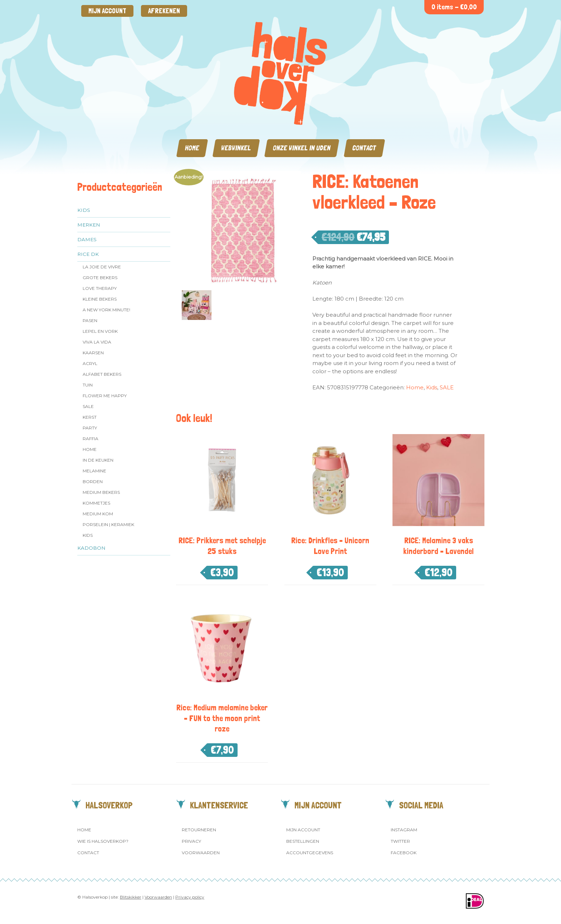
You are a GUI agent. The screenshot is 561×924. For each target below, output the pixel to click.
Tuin (88, 385)
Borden (93, 482)
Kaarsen (93, 353)
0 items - (454, 7)
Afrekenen (164, 11)
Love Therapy (100, 288)
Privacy (191, 841)
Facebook (404, 853)
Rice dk (88, 254)
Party (90, 428)
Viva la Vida (97, 342)
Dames (87, 239)
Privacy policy (190, 897)
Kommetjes (96, 503)
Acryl (90, 363)
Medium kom (98, 514)
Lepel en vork (100, 331)
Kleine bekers (100, 299)
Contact (364, 148)
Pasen (90, 320)
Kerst (90, 417)
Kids (84, 210)
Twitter (400, 841)
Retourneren (199, 830)
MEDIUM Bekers (101, 492)
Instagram (404, 830)
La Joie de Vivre (102, 267)
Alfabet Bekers (102, 374)
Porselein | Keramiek (108, 524)
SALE (88, 406)
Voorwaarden (201, 853)
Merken (89, 225)
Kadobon (91, 548)
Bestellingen (303, 841)
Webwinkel (236, 148)
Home (192, 148)
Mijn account (107, 11)
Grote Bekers (100, 278)
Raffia (91, 439)
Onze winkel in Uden (302, 148)
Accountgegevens (310, 853)
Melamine (94, 471)
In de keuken (98, 460)
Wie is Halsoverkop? (103, 841)
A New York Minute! (106, 310)
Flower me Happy (105, 396)
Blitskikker (131, 897)
